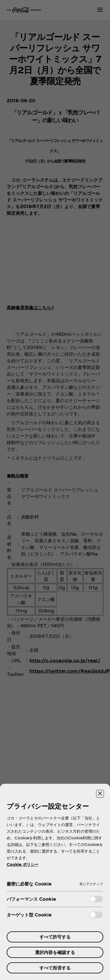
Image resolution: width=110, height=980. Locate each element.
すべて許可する (55, 937)
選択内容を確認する (55, 952)
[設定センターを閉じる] (100, 794)
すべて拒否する (55, 968)
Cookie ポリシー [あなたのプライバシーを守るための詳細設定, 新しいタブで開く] (22, 864)
